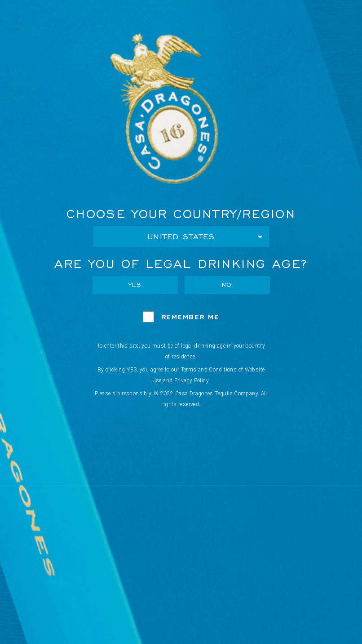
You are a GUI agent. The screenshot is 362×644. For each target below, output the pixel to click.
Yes (135, 285)
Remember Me (190, 317)
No (227, 285)
